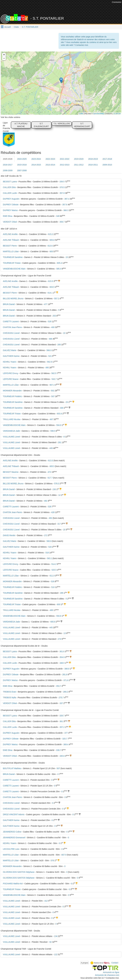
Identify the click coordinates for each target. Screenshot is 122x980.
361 (61, 721)
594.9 (59, 425)
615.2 (51, 234)
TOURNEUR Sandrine (13, 257)
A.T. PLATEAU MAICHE (21, 125)
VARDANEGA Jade (11, 431)
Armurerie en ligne (111, 972)
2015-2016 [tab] (22, 165)
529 (50, 322)
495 (47, 368)
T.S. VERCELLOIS (62, 124)
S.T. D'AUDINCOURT (41, 125)
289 (59, 345)
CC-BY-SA (117, 114)
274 (60, 639)
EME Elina (8, 216)
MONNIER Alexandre (12, 391)
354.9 (62, 657)
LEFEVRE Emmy (10, 373)
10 (64, 333)
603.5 (52, 287)
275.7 (61, 698)
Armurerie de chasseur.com (107, 975)
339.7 (59, 750)
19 (64, 530)
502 (53, 391)
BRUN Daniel (9, 304)
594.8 (59, 616)
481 (46, 501)
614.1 (50, 293)
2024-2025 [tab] (22, 159)
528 (50, 507)
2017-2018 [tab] (107, 159)
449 (51, 448)
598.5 (53, 431)
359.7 (62, 222)
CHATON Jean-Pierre (12, 327)
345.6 (62, 756)
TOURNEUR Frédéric (12, 396)
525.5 (54, 570)
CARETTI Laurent (11, 322)
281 (60, 442)
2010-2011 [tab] (93, 165)
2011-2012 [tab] (79, 165)
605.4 (59, 263)
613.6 (50, 246)
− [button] (4, 58)
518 (47, 553)
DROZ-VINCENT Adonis (14, 814)
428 (53, 512)
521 (50, 356)
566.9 (49, 350)
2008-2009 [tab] (8, 170)
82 (51, 942)
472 (49, 472)
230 (54, 489)
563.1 (50, 558)
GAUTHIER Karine (11, 356)
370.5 (62, 187)
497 (51, 419)
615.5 (51, 281)
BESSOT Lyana (10, 182)
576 (52, 861)
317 (59, 524)
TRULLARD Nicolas (12, 419)
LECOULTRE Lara (11, 849)
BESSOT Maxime (11, 472)
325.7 (65, 739)
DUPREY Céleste (11, 205)
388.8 (67, 669)
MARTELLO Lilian (11, 251)
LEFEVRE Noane (11, 379)
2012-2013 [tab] (65, 165)
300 (62, 408)
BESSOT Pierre (10, 246)
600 (59, 604)
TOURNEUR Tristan (12, 263)
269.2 (66, 692)
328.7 (62, 716)
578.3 (57, 484)
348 (58, 216)
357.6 (65, 205)
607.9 (64, 855)
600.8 (53, 622)
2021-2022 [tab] (65, 159)
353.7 (59, 686)
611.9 (52, 576)
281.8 (65, 674)
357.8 (62, 193)
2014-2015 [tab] (36, 165)
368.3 (66, 210)
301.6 (62, 651)
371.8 (66, 680)
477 (46, 304)
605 (51, 251)
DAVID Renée (9, 535)
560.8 (49, 541)
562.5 (54, 373)
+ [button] (4, 55)
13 (65, 633)
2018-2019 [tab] (93, 159)
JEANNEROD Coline (12, 832)
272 (46, 535)
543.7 (54, 379)
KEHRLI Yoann (10, 362)
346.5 (62, 663)
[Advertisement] (60, 7)
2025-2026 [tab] (8, 159)
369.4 (66, 744)
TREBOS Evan (10, 692)
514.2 (54, 564)
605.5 (52, 466)
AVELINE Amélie (10, 234)
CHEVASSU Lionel (11, 333)
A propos (85, 963)
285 (62, 593)
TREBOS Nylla (10, 698)
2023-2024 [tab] (36, 159)
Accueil (8, 27)
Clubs (16, 27)
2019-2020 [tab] (79, 159)
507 (53, 396)
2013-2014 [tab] (50, 165)
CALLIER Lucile (10, 193)
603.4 (59, 414)
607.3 (52, 385)
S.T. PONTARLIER (30, 27)
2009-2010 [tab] (107, 165)
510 (53, 587)
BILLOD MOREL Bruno (13, 298)
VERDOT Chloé (10, 222)
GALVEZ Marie (10, 350)
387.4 (67, 199)
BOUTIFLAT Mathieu (12, 768)
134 (56, 936)
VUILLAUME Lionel (11, 437)
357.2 (62, 727)
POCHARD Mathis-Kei (13, 884)
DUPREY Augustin (11, 199)
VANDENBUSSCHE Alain (14, 269)
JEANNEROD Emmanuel (14, 837)
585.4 (59, 269)
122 (56, 954)
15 (67, 257)
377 (66, 733)
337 (61, 703)
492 (51, 518)
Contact (115, 963)
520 (50, 547)
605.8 (52, 240)
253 (54, 316)
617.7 (50, 478)
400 (53, 327)
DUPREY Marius (10, 210)
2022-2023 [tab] (50, 159)
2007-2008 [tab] (22, 170)
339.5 (62, 182)
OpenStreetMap (98, 114)
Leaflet (81, 114)
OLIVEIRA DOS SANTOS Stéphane (19, 872)
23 (67, 402)
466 (51, 339)
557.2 (57, 298)
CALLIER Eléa (9, 187)
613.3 (51, 461)
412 (46, 901)
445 (51, 627)
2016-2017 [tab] (8, 165)
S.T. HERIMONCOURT (82, 125)
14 (59, 495)
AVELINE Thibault (11, 240)
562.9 (50, 362)
